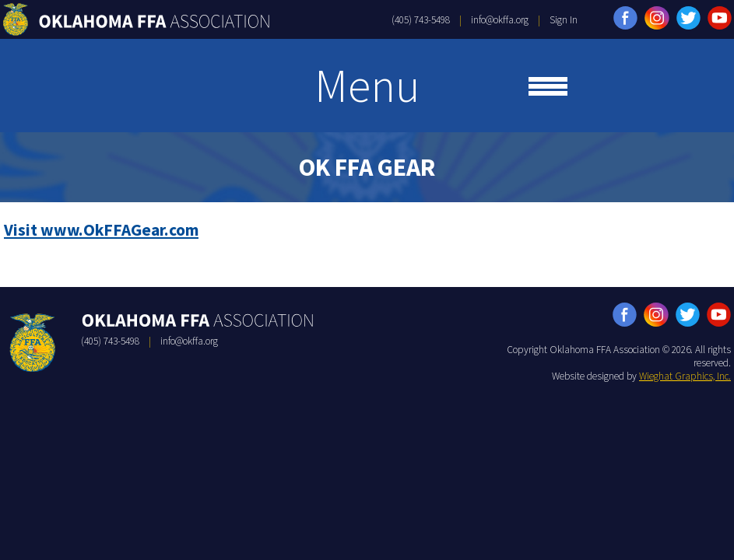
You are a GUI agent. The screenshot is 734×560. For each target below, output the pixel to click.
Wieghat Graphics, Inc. (685, 376)
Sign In (564, 20)
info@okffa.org (500, 20)
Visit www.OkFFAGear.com (101, 230)
